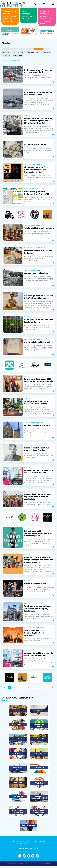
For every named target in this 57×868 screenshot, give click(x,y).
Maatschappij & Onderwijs (39, 783)
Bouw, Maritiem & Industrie (39, 754)
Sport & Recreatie (28, 825)
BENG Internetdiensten (44, 864)
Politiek (18, 710)
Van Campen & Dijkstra (10, 13)
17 (47, 688)
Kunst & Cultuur (18, 753)
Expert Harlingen (26, 13)
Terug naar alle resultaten (11, 61)
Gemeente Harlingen (45, 13)
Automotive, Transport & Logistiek (39, 797)
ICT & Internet (18, 796)
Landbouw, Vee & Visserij (18, 768)
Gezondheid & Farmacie (39, 725)
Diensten (39, 710)
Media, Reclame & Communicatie (18, 812)
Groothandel (18, 782)
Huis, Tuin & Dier (39, 739)
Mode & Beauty (18, 725)
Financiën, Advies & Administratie (39, 812)
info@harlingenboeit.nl (30, 848)
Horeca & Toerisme (18, 739)
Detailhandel (39, 768)
